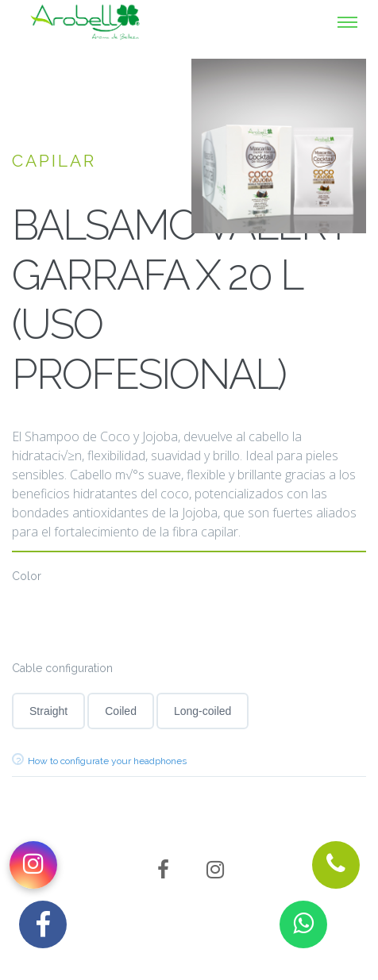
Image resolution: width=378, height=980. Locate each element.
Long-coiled (202, 711)
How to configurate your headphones (107, 761)
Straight (48, 711)
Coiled (121, 711)
